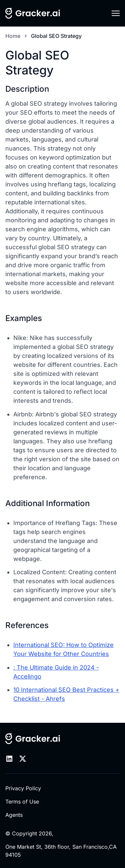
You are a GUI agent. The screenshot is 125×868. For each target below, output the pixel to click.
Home (13, 36)
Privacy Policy (23, 788)
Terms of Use (22, 802)
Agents (14, 815)
